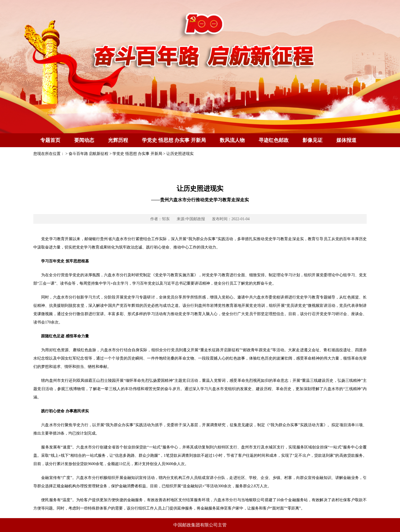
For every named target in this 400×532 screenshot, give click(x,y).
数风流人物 (232, 140)
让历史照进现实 (180, 154)
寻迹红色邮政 (274, 140)
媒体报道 (346, 140)
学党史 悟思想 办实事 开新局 (174, 140)
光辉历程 (118, 140)
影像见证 (312, 140)
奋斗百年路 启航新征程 (89, 154)
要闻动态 (84, 140)
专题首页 (50, 140)
